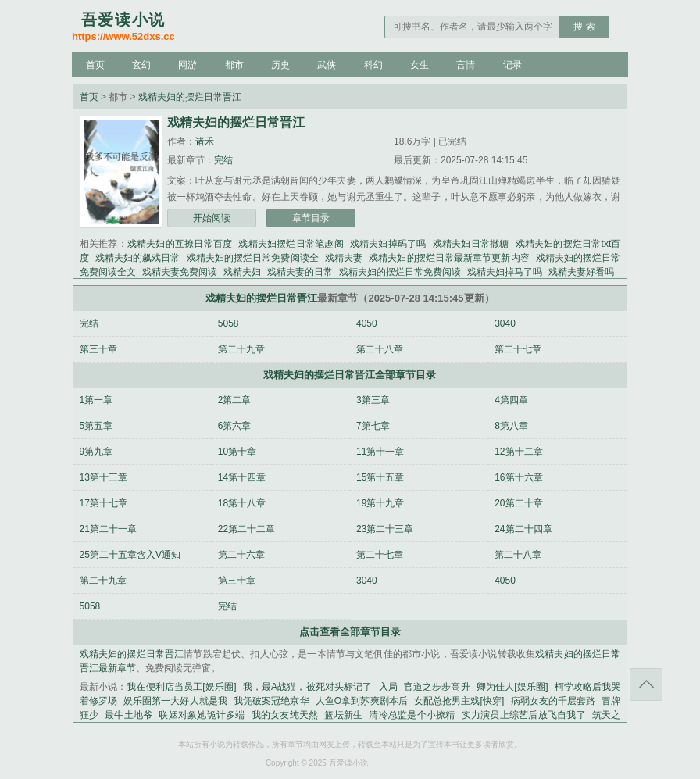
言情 (466, 65)
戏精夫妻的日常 (300, 272)
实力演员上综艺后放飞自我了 (524, 715)
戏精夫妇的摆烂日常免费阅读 (400, 272)
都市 (234, 65)
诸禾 (205, 141)
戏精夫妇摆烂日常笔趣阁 (291, 244)
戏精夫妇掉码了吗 (388, 244)
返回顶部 (646, 684)
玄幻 (141, 65)
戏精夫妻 (344, 258)
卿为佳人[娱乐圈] (512, 687)
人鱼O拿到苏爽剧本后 (362, 701)
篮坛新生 (343, 715)
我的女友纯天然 (285, 715)
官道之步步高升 (437, 687)
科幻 (373, 65)
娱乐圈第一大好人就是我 (175, 701)
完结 (223, 160)
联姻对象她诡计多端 (202, 715)
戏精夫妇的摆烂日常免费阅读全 (253, 258)
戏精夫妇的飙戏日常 (138, 258)
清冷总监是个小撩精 (412, 715)
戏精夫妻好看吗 (581, 272)
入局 (388, 687)
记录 (512, 65)
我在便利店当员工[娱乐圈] (181, 687)
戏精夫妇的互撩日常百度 (180, 244)
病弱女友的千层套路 (553, 701)
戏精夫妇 (242, 272)
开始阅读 (212, 218)
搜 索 (584, 27)
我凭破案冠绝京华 (271, 701)
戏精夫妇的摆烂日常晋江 (190, 97)
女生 (420, 65)
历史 (280, 65)
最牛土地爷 (129, 715)
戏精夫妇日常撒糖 (471, 244)
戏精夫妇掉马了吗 (505, 272)
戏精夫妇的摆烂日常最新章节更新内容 (449, 258)
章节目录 (311, 218)
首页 (95, 65)
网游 (187, 65)
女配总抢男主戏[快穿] (459, 701)
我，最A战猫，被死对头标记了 (308, 687)
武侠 (327, 65)
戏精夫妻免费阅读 (180, 272)
